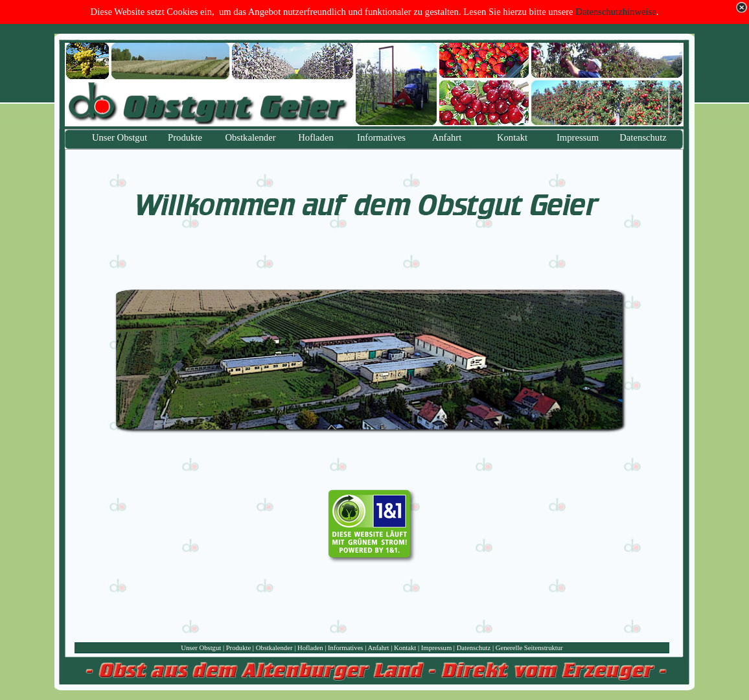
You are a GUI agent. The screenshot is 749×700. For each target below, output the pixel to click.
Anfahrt (378, 648)
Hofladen (310, 648)
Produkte (238, 648)
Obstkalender (274, 648)
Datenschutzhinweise (616, 12)
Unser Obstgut (201, 648)
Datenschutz (474, 648)
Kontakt (405, 648)
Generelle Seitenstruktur (529, 648)
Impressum (436, 648)
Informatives (345, 648)
